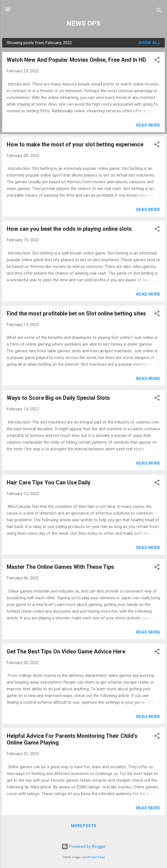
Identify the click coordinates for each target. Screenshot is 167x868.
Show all (149, 43)
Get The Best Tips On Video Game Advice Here (66, 651)
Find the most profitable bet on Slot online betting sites (76, 313)
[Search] (159, 11)
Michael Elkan (96, 857)
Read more (148, 125)
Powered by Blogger (84, 846)
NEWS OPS (83, 23)
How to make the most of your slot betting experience (75, 144)
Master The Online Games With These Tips (60, 567)
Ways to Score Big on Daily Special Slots (58, 398)
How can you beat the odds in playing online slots (69, 229)
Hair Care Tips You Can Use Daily (49, 482)
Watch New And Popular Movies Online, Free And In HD (76, 60)
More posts (84, 826)
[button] (157, 61)
